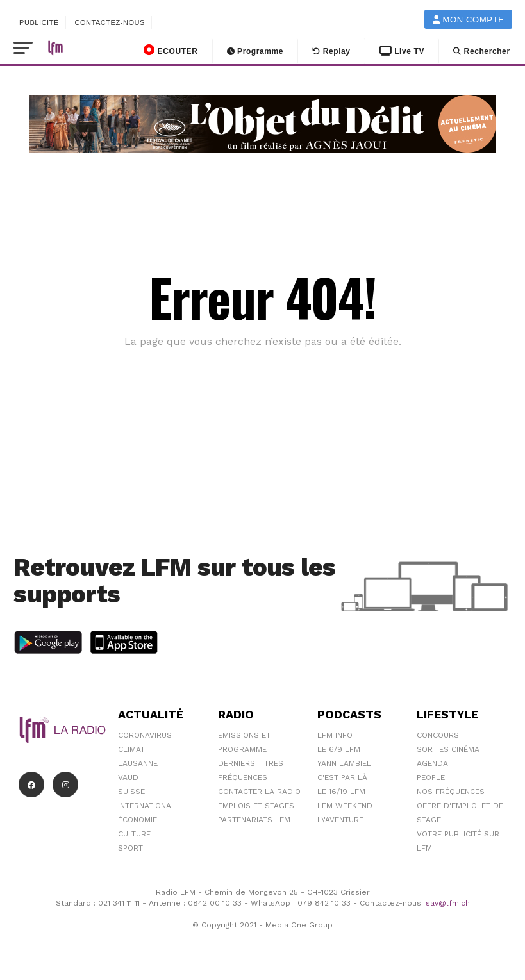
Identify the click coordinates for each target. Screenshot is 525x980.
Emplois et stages (256, 806)
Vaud (128, 777)
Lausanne (138, 763)
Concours (438, 735)
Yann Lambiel (344, 763)
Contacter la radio (259, 792)
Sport (130, 848)
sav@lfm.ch (448, 903)
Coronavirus (145, 735)
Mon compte (469, 20)
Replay (331, 51)
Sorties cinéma (448, 749)
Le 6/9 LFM (339, 749)
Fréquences (243, 777)
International (147, 806)
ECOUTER (171, 50)
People (431, 777)
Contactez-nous (110, 22)
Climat (131, 749)
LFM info (335, 735)
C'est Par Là (342, 777)
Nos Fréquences (451, 792)
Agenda (432, 763)
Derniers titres (251, 763)
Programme (255, 51)
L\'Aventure (340, 820)
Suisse (131, 792)
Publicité (39, 22)
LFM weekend (345, 806)
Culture (134, 834)
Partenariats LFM (254, 820)
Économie (137, 820)
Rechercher (482, 51)
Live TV (402, 51)
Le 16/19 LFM (341, 792)
